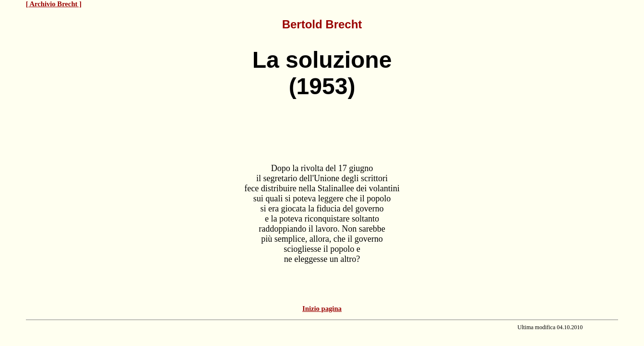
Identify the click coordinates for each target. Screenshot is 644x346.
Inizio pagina (322, 309)
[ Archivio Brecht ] (54, 4)
